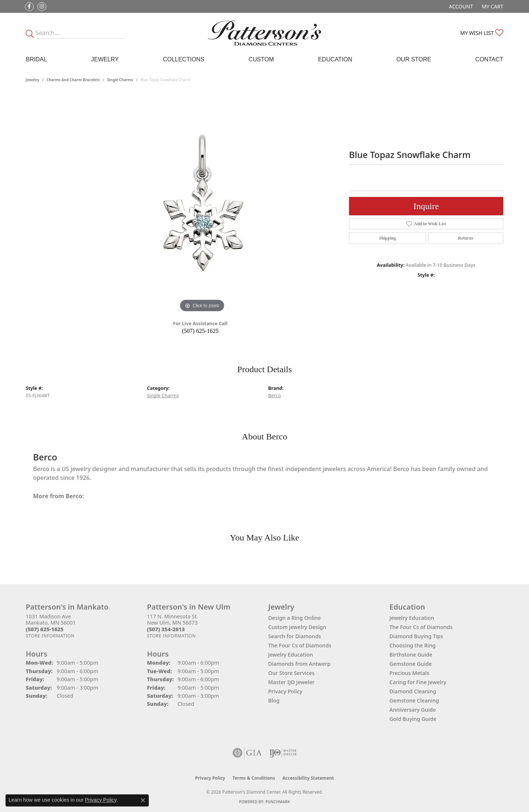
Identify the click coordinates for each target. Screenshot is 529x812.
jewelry (33, 80)
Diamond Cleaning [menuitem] (413, 691)
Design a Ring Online (294, 618)
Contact (489, 59)
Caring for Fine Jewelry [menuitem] (418, 682)
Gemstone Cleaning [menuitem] (414, 700)
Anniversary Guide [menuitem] (413, 710)
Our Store (414, 59)
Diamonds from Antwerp (299, 664)
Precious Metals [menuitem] (409, 673)
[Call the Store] (45, 629)
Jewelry (105, 59)
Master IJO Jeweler (292, 682)
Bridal (36, 59)
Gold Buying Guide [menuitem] (413, 719)
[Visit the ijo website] (283, 753)
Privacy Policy (285, 691)
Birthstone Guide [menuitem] (411, 655)
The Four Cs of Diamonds (300, 645)
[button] (460, 6)
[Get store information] (50, 636)
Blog (274, 700)
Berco (274, 395)
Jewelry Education (291, 655)
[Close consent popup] (143, 800)
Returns (466, 238)
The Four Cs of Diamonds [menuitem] (421, 627)
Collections (183, 59)
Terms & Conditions (254, 778)
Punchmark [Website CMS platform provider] (278, 802)
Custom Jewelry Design (297, 627)
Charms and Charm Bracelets (73, 80)
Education (335, 59)
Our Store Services (291, 673)
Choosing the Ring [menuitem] (413, 645)
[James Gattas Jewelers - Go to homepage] (264, 33)
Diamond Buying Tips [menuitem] (416, 636)
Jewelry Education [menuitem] (412, 618)
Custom (261, 59)
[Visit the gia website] (247, 753)
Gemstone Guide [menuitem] (411, 664)
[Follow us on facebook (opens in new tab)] (29, 7)
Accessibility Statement (308, 778)
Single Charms (120, 80)
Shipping (388, 238)
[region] (202, 204)
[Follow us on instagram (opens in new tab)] (42, 7)
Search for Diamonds (295, 636)
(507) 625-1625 (200, 331)
